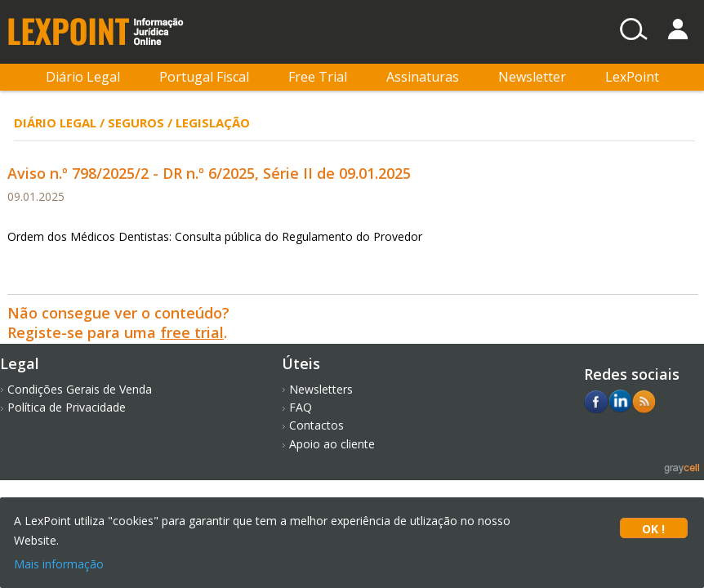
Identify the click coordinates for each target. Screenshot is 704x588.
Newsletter (532, 77)
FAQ (301, 407)
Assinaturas (423, 77)
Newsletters (321, 389)
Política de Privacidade (67, 407)
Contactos (316, 425)
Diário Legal (83, 77)
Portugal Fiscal (204, 77)
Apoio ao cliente (332, 444)
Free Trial (318, 77)
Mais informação (59, 564)
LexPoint (632, 77)
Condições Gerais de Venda (80, 389)
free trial (192, 332)
